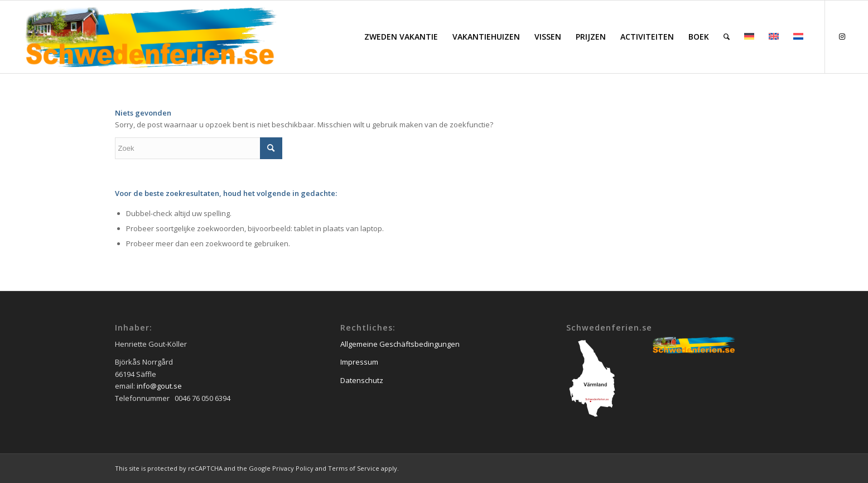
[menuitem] (401, 37)
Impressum (359, 362)
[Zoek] (727, 37)
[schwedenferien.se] (150, 37)
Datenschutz (362, 380)
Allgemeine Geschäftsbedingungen (400, 344)
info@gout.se (159, 386)
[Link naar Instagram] (842, 36)
